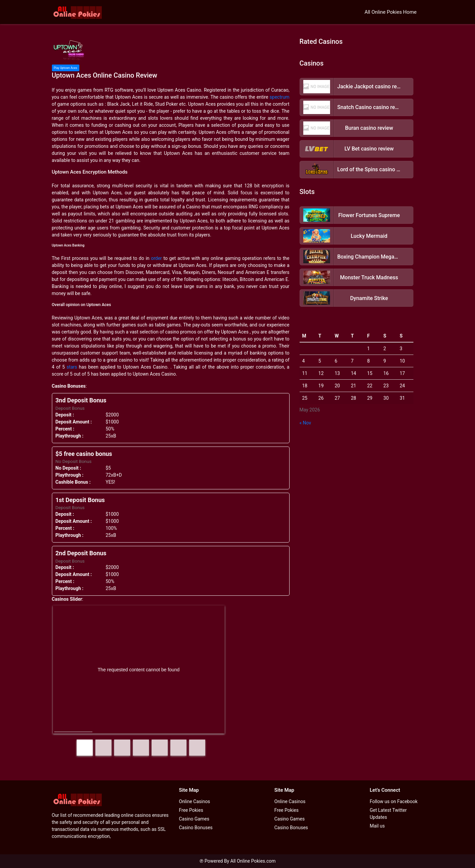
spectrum (279, 97)
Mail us (377, 826)
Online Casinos (195, 801)
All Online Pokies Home (391, 12)
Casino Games (194, 819)
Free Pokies (191, 810)
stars (72, 367)
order (156, 258)
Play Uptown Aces (66, 68)
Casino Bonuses (196, 828)
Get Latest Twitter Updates (388, 814)
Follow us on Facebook (394, 801)
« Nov (305, 423)
